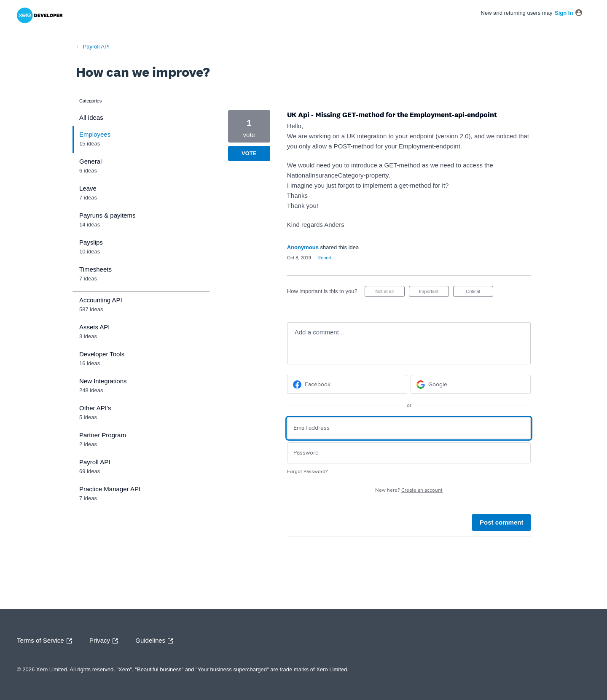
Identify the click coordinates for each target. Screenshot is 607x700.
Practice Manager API (110, 489)
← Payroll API (93, 47)
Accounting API (101, 300)
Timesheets (95, 269)
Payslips (91, 242)
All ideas (91, 117)
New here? (409, 490)
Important (434, 293)
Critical (479, 293)
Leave (88, 188)
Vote (249, 153)
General (90, 161)
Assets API (95, 327)
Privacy (106, 641)
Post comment (501, 522)
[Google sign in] (471, 384)
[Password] (409, 453)
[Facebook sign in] (347, 384)
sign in (564, 13)
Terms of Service (46, 641)
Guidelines (156, 641)
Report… (327, 258)
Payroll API (95, 462)
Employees (95, 134)
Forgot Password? (308, 472)
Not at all (390, 293)
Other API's (95, 408)
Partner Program (103, 435)
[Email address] (409, 428)
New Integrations (103, 381)
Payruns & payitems (107, 215)
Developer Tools (102, 354)
